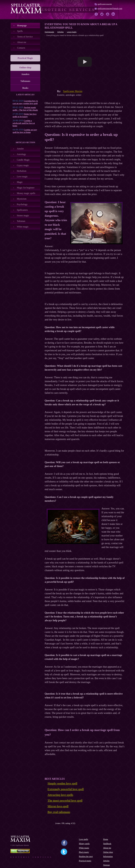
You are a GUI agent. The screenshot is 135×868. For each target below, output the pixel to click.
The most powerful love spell (65, 801)
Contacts (21, 48)
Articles (106, 861)
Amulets (25, 74)
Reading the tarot (86, 856)
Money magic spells (26, 193)
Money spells (84, 844)
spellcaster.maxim (105, 4)
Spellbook (107, 844)
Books (25, 88)
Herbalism (22, 171)
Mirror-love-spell (58, 806)
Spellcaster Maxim (73, 91)
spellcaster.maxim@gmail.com (110, 8)
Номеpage (22, 25)
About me (22, 42)
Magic (20, 182)
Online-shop (25, 67)
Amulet (20, 149)
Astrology (21, 154)
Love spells (83, 839)
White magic (23, 227)
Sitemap (106, 865)
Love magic (22, 176)
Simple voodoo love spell (62, 783)
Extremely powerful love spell (66, 789)
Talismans (25, 81)
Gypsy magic (23, 165)
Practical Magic (25, 58)
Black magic (84, 852)
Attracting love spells (60, 795)
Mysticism (22, 199)
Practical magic (85, 861)
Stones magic (23, 215)
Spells (20, 31)
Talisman (21, 221)
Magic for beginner (26, 188)
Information (108, 856)
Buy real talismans (59, 812)
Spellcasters (22, 210)
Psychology (22, 204)
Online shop (108, 852)
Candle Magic (23, 160)
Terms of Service (25, 37)
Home (106, 839)
